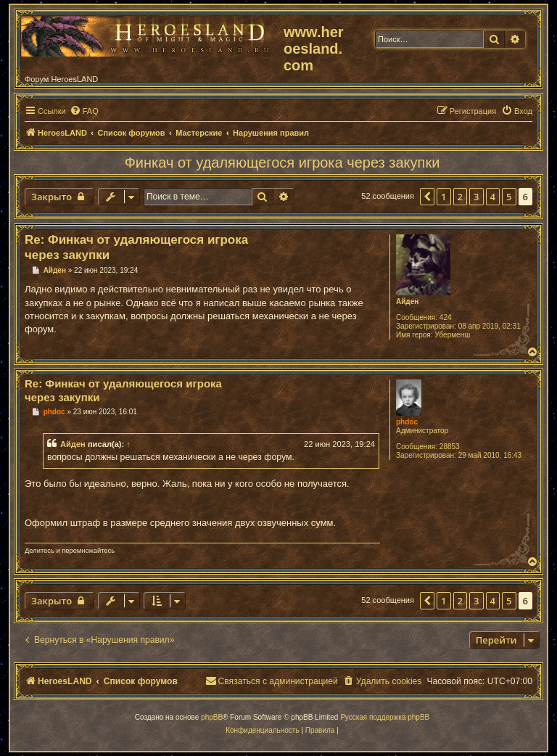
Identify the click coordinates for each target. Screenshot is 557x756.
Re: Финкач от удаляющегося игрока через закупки (136, 247)
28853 (450, 447)
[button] (427, 197)
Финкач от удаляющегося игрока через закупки (282, 163)
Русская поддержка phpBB (385, 717)
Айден (407, 301)
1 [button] (443, 197)
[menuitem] (84, 111)
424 (446, 317)
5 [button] (509, 197)
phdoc (407, 422)
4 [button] (493, 197)
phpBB (212, 717)
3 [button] (476, 197)
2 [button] (460, 197)
